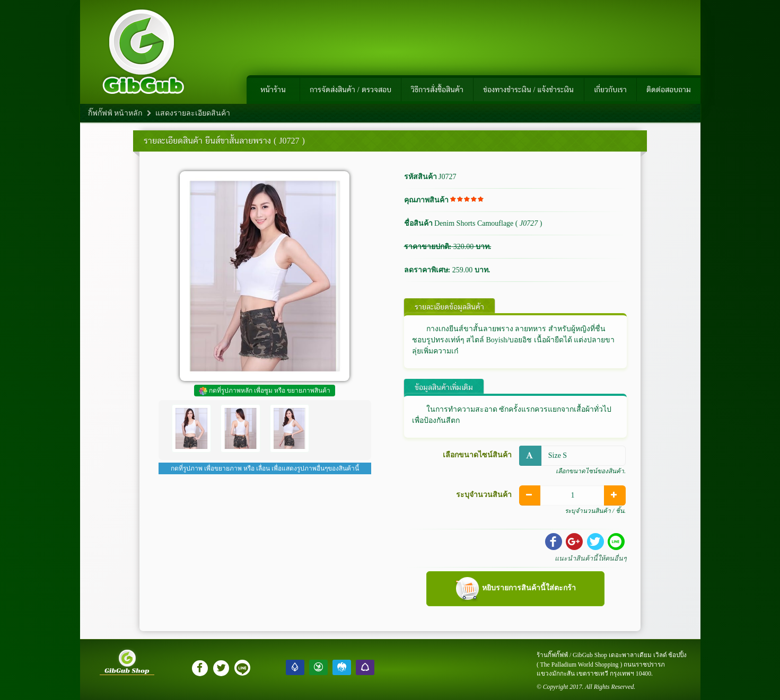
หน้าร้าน (273, 90)
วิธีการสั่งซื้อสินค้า (437, 90)
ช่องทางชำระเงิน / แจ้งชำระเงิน (529, 90)
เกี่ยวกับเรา (610, 90)
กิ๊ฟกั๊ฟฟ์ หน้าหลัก (115, 113)
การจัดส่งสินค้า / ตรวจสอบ (350, 90)
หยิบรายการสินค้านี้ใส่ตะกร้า (515, 589)
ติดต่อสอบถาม (669, 90)
